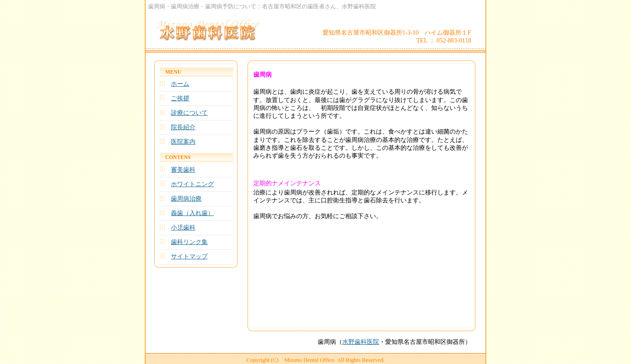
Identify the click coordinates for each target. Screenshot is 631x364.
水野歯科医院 (361, 342)
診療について (189, 113)
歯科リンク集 (189, 242)
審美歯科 (183, 170)
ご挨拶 (180, 98)
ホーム (180, 84)
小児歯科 (183, 228)
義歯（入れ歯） (192, 213)
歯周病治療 (186, 199)
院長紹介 (183, 127)
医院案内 (183, 142)
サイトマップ (189, 256)
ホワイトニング (192, 184)
